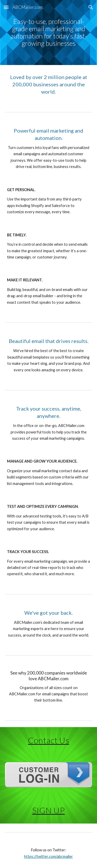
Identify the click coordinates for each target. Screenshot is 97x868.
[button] (6, 7)
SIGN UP (49, 810)
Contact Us (48, 740)
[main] (49, 32)
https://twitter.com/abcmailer (48, 856)
